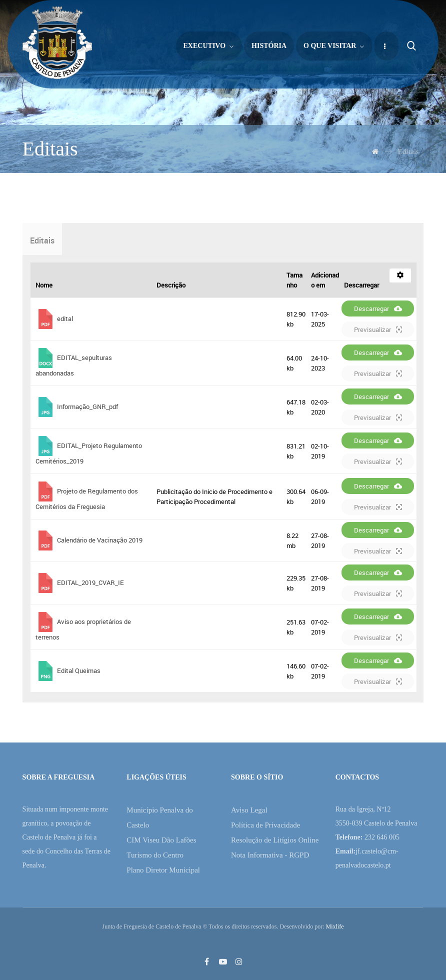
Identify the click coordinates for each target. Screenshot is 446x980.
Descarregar (378, 308)
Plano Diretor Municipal (163, 870)
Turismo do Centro (155, 855)
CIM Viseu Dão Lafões (161, 840)
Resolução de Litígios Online (275, 840)
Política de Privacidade (265, 825)
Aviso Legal (249, 810)
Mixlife (334, 926)
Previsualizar (378, 329)
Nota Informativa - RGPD (270, 855)
